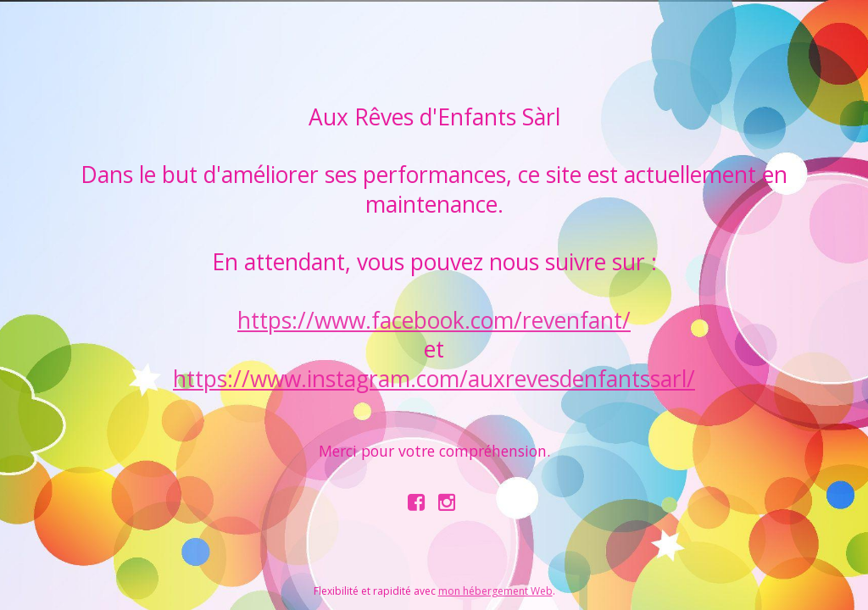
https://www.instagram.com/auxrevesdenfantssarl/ (434, 379)
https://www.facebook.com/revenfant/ (434, 320)
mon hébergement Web (495, 591)
